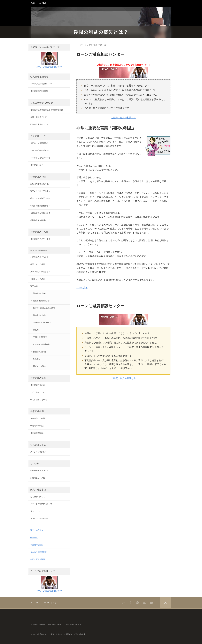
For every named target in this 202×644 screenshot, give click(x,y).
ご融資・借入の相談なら (123, 118)
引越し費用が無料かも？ (40, 206)
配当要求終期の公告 (41, 301)
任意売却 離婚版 (37, 433)
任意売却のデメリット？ (40, 239)
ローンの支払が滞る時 (39, 150)
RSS (144, 603)
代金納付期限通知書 (41, 344)
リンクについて (37, 511)
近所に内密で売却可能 (39, 184)
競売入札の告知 (39, 315)
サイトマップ (53, 603)
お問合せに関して (38, 497)
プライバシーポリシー (39, 518)
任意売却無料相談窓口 (39, 91)
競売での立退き (39, 366)
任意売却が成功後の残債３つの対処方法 (47, 110)
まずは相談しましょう (39, 392)
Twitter (123, 603)
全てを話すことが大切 (39, 400)
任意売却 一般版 (38, 418)
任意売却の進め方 (38, 385)
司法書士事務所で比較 (39, 124)
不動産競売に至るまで (39, 257)
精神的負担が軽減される (40, 220)
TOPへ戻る (82, 288)
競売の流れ (35, 286)
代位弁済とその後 (38, 279)
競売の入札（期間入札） (43, 322)
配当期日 (37, 359)
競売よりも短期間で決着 (40, 198)
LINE (137, 603)
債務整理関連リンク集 (39, 470)
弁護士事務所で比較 (39, 117)
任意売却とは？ (37, 165)
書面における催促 (38, 264)
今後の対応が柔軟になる (40, 213)
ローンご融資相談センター (49, 67)
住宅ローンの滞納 (39, 3)
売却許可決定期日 (40, 337)
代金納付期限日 (39, 352)
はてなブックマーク (151, 603)
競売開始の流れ (39, 293)
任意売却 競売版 (37, 426)
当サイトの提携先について (41, 504)
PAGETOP (166, 603)
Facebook (130, 603)
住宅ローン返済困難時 (39, 143)
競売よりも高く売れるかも (41, 191)
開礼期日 (37, 330)
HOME (36, 603)
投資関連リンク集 (38, 478)
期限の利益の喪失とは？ (101, 32)
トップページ (82, 45)
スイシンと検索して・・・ (41, 452)
